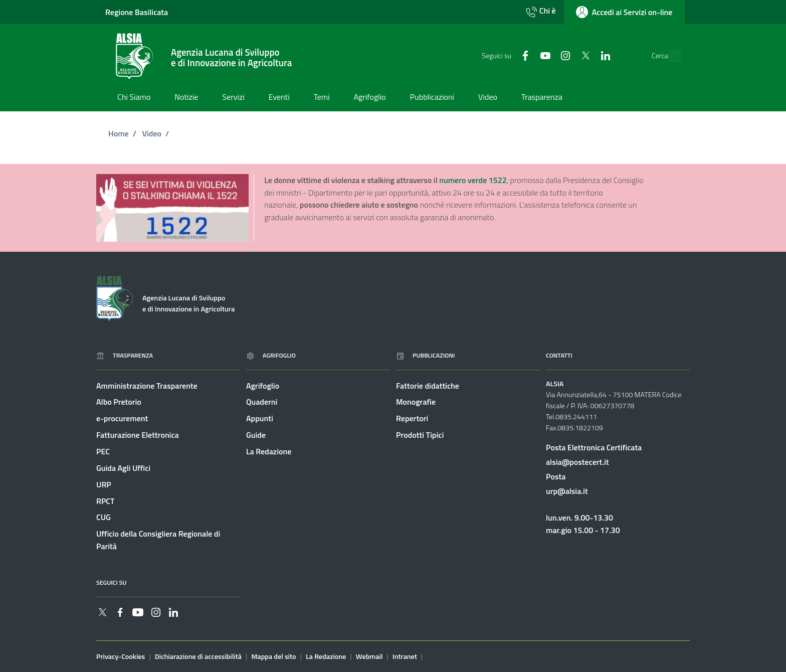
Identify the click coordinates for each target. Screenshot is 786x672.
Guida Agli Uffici (123, 468)
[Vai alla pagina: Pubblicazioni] (432, 98)
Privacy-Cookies (121, 656)
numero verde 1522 (473, 180)
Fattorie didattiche (428, 386)
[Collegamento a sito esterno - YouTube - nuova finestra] (525, 55)
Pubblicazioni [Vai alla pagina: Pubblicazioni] (425, 355)
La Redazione (269, 451)
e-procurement (122, 418)
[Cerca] (670, 56)
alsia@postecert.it (577, 462)
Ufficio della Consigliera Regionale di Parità (158, 540)
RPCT (105, 501)
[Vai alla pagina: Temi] (322, 98)
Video (152, 133)
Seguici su (111, 582)
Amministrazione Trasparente (147, 386)
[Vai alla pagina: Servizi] (233, 98)
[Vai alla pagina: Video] (488, 98)
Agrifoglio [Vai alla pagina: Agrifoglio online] (271, 355)
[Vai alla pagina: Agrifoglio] (370, 98)
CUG (104, 518)
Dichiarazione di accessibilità (198, 656)
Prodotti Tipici (420, 435)
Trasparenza (125, 355)
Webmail (369, 656)
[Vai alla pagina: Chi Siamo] (134, 98)
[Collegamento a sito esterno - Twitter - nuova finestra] (565, 55)
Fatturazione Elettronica (138, 435)
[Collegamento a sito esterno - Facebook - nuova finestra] (505, 55)
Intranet (405, 656)
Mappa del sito (273, 656)
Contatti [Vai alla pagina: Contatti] (559, 355)
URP (104, 484)
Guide (256, 435)
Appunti (260, 418)
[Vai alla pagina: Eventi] (279, 98)
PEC (103, 451)
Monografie (416, 402)
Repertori (412, 418)
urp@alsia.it (567, 491)
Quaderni (262, 402)
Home (119, 133)
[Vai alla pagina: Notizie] (186, 98)
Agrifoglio (263, 386)
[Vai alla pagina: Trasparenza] (542, 98)
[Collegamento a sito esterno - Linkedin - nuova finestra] (585, 55)
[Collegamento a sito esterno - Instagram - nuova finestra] (545, 55)
